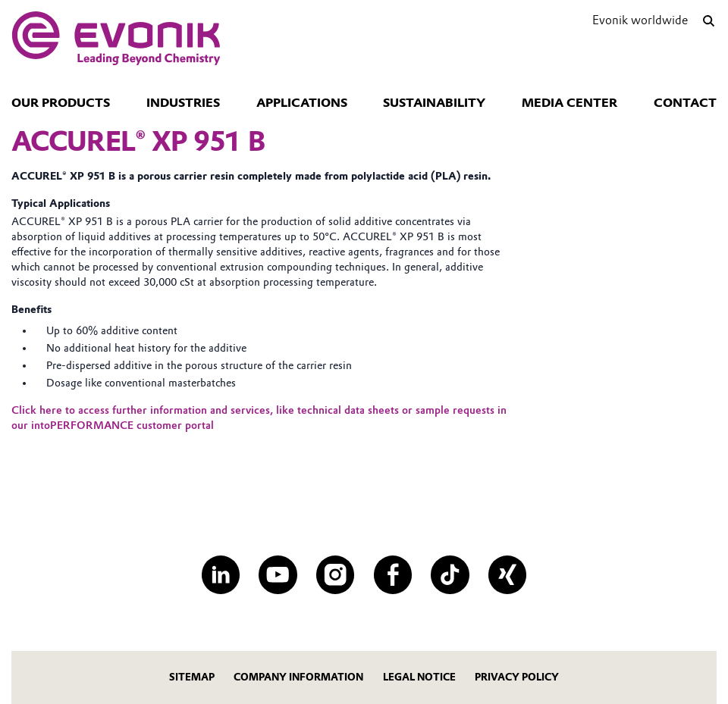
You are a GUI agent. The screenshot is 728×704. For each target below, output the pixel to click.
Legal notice (419, 677)
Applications (302, 102)
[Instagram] (335, 574)
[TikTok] (450, 574)
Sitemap (192, 677)
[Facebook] (393, 574)
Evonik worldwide (640, 20)
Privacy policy (517, 677)
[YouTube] (278, 574)
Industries (183, 102)
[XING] (507, 574)
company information (298, 677)
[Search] (709, 21)
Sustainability (434, 102)
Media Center (570, 102)
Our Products (61, 102)
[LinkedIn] (221, 574)
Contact (685, 102)
